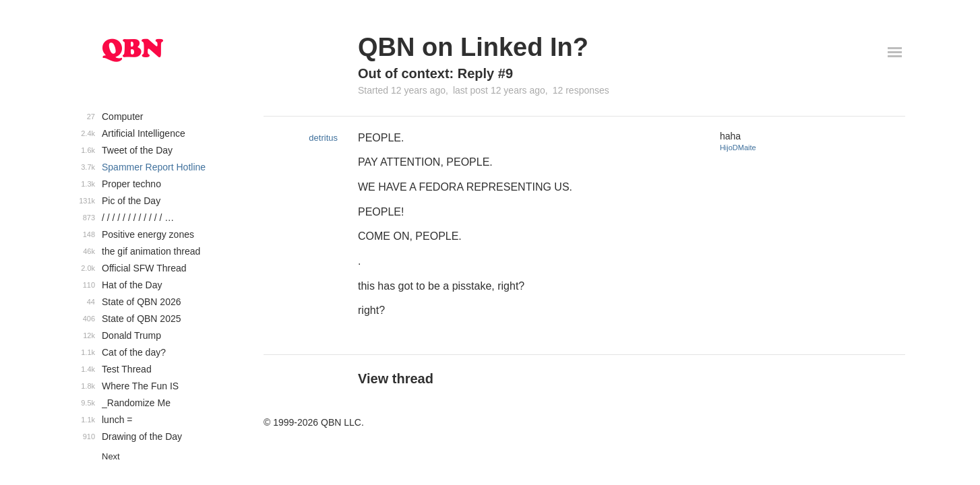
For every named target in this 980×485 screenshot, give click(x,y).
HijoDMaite (738, 148)
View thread (396, 379)
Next (111, 456)
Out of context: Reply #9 (435, 73)
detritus (323, 138)
